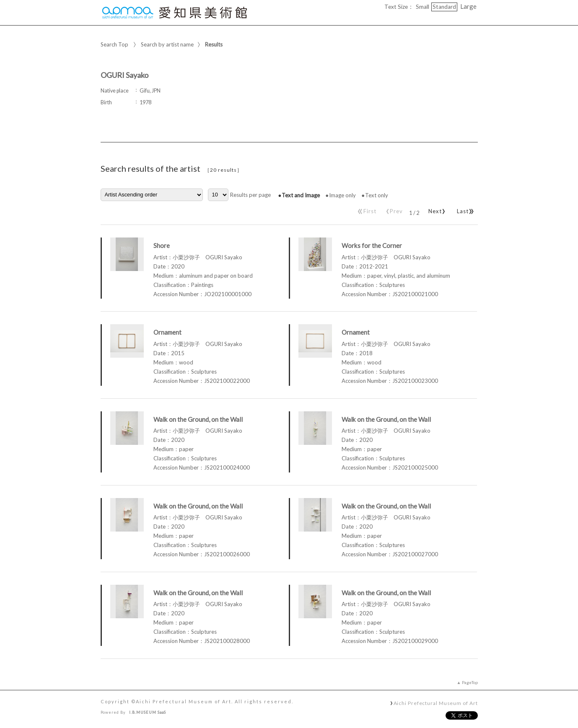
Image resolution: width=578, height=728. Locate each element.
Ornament (167, 332)
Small (422, 7)
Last (464, 209)
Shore (162, 245)
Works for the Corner (372, 245)
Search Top (114, 44)
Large (468, 6)
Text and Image (301, 195)
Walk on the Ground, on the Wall (198, 419)
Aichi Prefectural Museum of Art (436, 703)
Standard (444, 7)
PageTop (470, 682)
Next (435, 209)
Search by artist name (167, 44)
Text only (377, 195)
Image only (342, 195)
